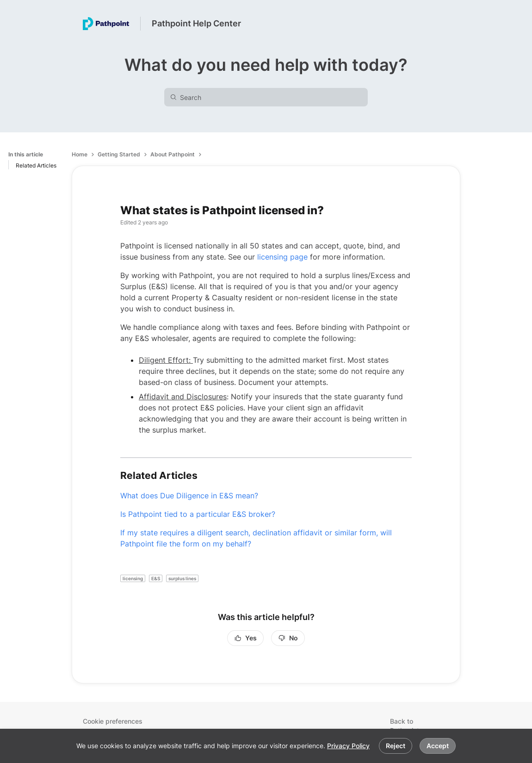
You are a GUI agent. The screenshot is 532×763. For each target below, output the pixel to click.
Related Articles (36, 165)
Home (80, 154)
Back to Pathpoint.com (412, 726)
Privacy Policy (348, 746)
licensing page (282, 257)
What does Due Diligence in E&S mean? (189, 496)
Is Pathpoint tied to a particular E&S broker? (198, 514)
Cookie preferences (113, 721)
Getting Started (119, 154)
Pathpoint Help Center (196, 23)
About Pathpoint (173, 154)
